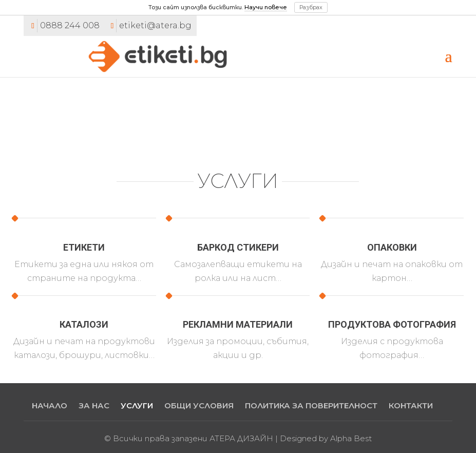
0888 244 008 (70, 25)
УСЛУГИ (137, 405)
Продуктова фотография (392, 324)
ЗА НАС (94, 405)
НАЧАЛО (50, 405)
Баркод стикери (238, 247)
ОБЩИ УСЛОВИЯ (199, 405)
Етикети (84, 247)
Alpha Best (351, 438)
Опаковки (392, 247)
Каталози (84, 324)
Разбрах (311, 7)
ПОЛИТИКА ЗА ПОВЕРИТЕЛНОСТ (311, 405)
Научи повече (266, 7)
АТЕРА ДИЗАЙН (241, 438)
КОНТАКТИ (411, 405)
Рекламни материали (238, 324)
